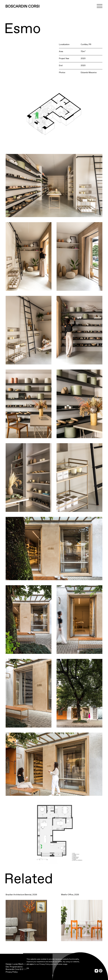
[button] (99, 920)
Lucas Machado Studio (23, 964)
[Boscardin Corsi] (22, 6)
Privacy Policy (12, 972)
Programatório (16, 967)
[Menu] (100, 6)
